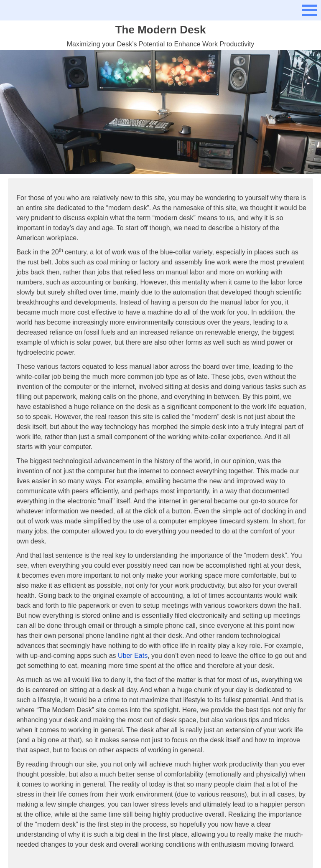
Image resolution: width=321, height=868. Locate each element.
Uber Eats (133, 656)
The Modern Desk (161, 30)
